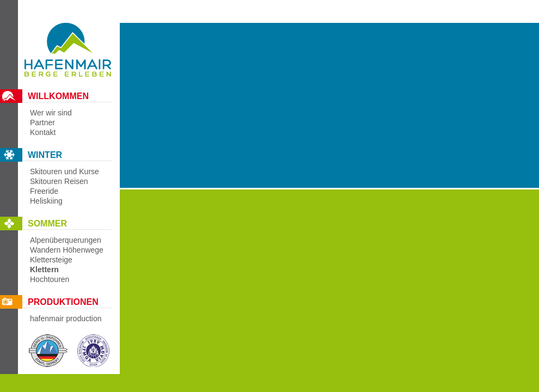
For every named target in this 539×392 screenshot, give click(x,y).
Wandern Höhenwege (67, 250)
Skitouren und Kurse (65, 171)
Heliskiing (46, 201)
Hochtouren (50, 279)
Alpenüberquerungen (66, 240)
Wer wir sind (51, 113)
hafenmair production (66, 318)
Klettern (44, 269)
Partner (42, 122)
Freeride (44, 191)
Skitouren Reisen (59, 181)
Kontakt (43, 132)
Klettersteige (51, 260)
